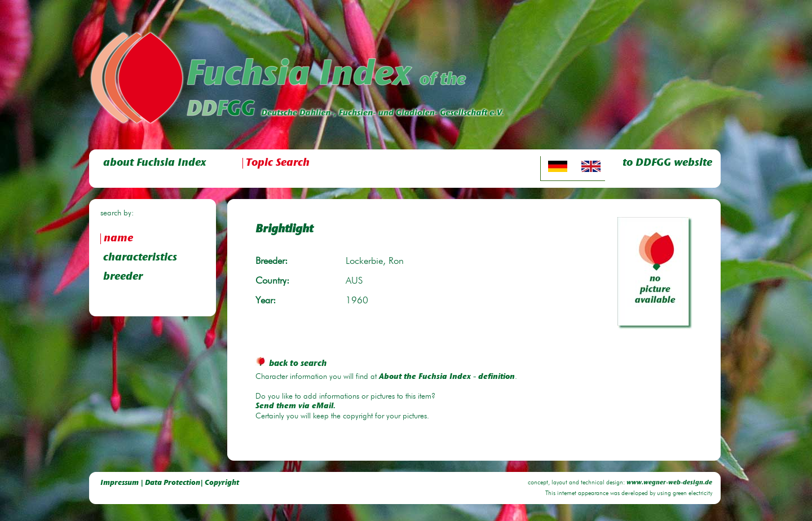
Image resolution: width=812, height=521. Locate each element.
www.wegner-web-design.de (669, 483)
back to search (291, 364)
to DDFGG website (667, 163)
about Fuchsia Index (155, 163)
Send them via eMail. (295, 407)
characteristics (140, 258)
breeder (123, 277)
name (118, 239)
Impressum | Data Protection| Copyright (170, 483)
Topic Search (278, 163)
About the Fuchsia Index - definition (447, 377)
